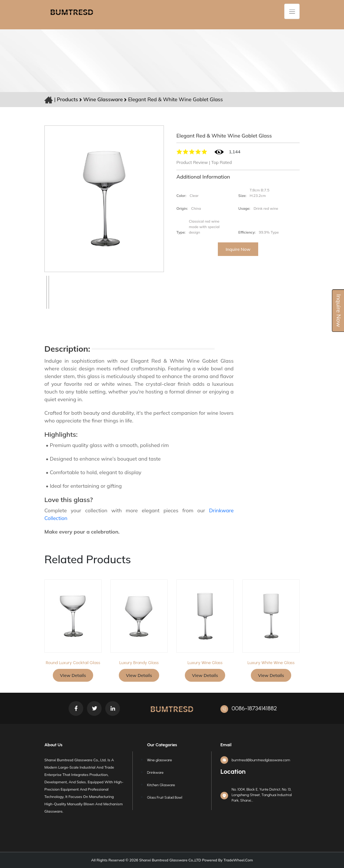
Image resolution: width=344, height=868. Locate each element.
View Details (73, 675)
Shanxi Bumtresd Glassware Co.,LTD (170, 860)
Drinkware (155, 772)
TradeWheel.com (238, 860)
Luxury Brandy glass (139, 663)
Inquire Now (238, 249)
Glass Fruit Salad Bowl (165, 797)
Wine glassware (104, 99)
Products (67, 99)
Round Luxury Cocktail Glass (73, 663)
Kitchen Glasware (161, 785)
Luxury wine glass (205, 663)
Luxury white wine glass (271, 663)
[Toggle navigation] (292, 11)
